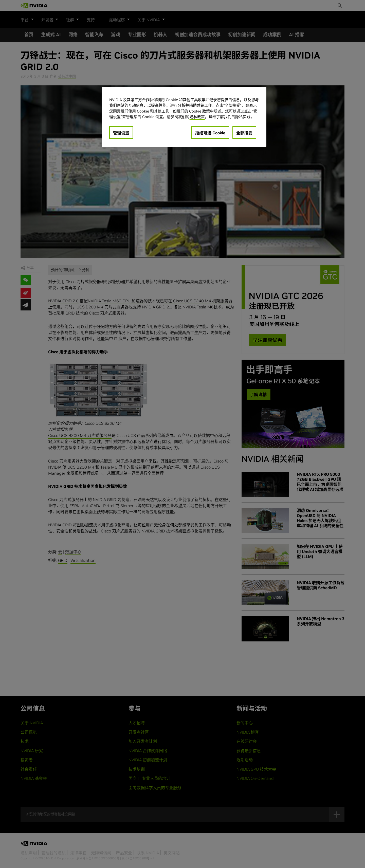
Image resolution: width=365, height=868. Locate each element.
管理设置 (121, 133)
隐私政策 (197, 117)
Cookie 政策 (199, 111)
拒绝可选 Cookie (210, 133)
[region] (184, 117)
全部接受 (244, 133)
